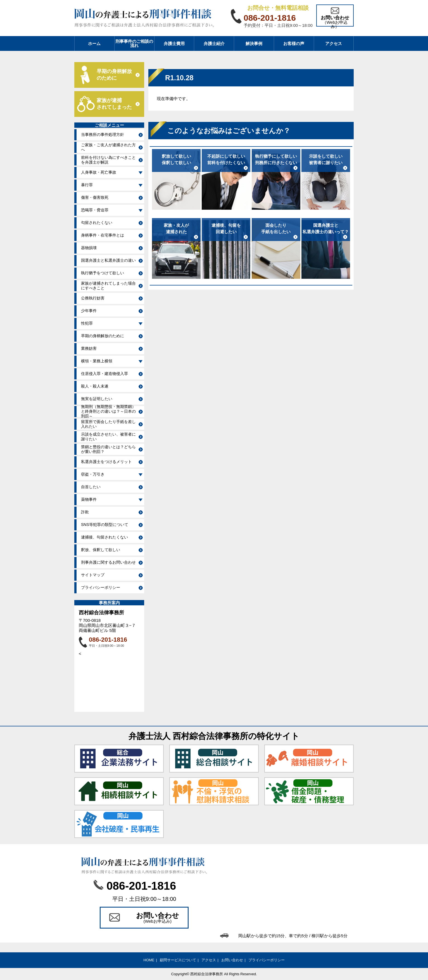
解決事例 (254, 43)
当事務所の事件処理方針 (103, 134)
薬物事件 (89, 499)
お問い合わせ (232, 960)
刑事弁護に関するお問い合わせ (108, 562)
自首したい (91, 487)
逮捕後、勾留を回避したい (226, 228)
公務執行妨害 (93, 298)
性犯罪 (87, 323)
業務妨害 (89, 348)
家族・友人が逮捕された (176, 228)
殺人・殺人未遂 (95, 386)
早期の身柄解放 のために (114, 75)
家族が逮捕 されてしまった (114, 104)
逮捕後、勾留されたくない (104, 537)
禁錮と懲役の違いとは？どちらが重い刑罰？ (108, 449)
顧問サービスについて (178, 960)
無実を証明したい (97, 399)
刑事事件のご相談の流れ (134, 43)
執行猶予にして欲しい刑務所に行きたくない (276, 159)
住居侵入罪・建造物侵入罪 (104, 374)
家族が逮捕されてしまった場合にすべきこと (108, 286)
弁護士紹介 (214, 43)
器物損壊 (89, 248)
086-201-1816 (108, 640)
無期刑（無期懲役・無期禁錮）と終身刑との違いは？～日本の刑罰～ (108, 412)
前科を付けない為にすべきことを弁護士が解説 (108, 160)
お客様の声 (294, 43)
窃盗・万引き (93, 474)
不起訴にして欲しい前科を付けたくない (226, 159)
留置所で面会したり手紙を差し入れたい (108, 424)
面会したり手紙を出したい (276, 228)
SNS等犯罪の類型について (105, 525)
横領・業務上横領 (97, 361)
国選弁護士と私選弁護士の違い (108, 260)
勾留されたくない (97, 223)
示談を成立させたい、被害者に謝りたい (108, 437)
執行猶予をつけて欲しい (103, 273)
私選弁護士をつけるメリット (106, 462)
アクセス (334, 43)
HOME (149, 960)
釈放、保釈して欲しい (101, 550)
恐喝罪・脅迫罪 (95, 210)
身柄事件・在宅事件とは (103, 235)
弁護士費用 (174, 43)
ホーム (94, 43)
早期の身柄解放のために (103, 336)
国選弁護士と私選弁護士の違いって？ (326, 228)
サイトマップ (93, 575)
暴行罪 (87, 185)
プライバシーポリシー (101, 587)
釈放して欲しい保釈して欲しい (176, 159)
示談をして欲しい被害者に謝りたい (326, 159)
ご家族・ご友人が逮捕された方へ (108, 147)
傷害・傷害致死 (95, 197)
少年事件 (89, 311)
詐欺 (85, 512)
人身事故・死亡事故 (99, 172)
